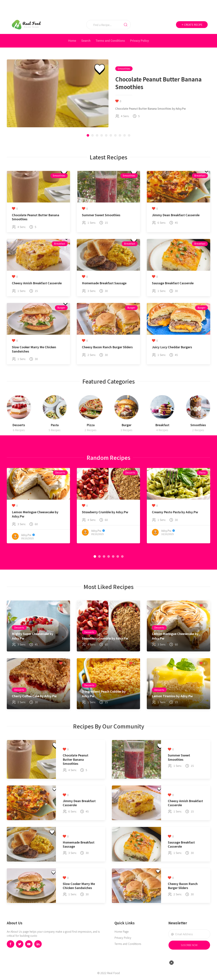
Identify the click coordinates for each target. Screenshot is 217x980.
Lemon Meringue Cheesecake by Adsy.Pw (35, 514)
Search (86, 41)
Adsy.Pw (26, 535)
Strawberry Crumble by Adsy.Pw (105, 512)
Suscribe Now (189, 945)
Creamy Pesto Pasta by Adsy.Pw (175, 512)
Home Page (122, 931)
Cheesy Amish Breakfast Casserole (37, 283)
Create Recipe (192, 25)
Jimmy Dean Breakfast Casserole (176, 215)
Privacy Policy (139, 41)
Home (72, 41)
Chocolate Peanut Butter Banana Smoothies (36, 217)
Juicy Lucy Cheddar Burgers (172, 347)
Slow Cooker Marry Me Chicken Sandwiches (34, 349)
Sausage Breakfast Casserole (173, 283)
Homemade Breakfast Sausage (104, 283)
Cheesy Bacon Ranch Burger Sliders (107, 347)
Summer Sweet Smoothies (101, 215)
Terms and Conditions (110, 41)
